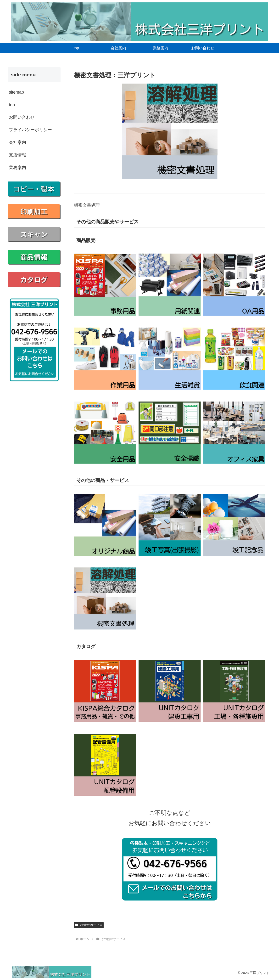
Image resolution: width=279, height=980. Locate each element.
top (12, 105)
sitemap (16, 92)
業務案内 (17, 168)
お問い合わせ (22, 117)
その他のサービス (89, 925)
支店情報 (17, 155)
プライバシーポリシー (30, 130)
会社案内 (17, 142)
